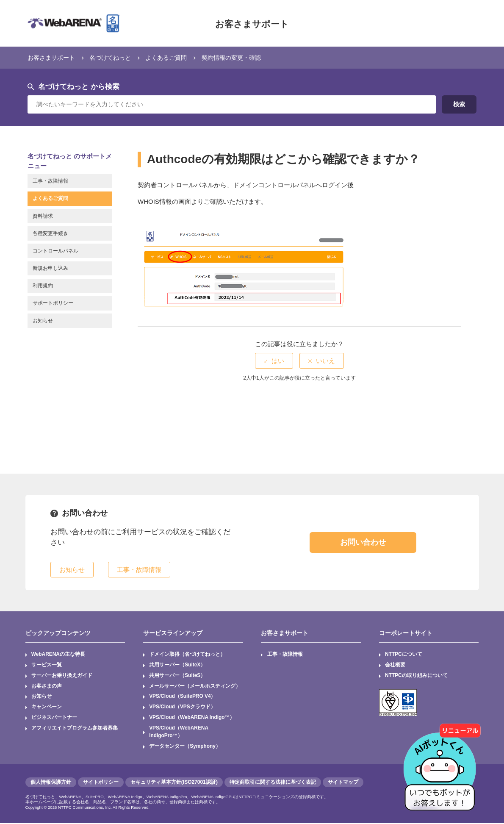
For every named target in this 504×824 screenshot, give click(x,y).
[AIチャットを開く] (443, 763)
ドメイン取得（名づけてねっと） (187, 655)
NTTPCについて (404, 655)
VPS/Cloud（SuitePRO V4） (183, 697)
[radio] (274, 361)
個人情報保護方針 (51, 783)
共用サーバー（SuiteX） (177, 665)
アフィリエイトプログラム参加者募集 (75, 729)
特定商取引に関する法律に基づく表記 (273, 783)
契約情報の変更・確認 (243, 57)
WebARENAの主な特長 (58, 655)
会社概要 (395, 665)
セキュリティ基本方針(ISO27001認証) (174, 783)
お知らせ (42, 697)
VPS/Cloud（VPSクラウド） (182, 708)
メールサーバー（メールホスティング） (195, 686)
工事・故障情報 (285, 655)
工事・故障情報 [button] (139, 570)
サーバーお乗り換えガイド (62, 676)
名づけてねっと (115, 57)
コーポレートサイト (406, 633)
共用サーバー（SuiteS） (177, 676)
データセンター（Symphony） (185, 747)
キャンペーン (47, 708)
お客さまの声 (47, 686)
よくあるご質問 (174, 57)
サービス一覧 (47, 665)
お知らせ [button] (72, 570)
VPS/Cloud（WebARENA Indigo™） (192, 719)
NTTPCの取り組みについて (416, 676)
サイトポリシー (101, 783)
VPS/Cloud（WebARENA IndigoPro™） (179, 733)
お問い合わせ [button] (363, 542)
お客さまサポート (252, 23)
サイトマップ (343, 783)
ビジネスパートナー (54, 719)
